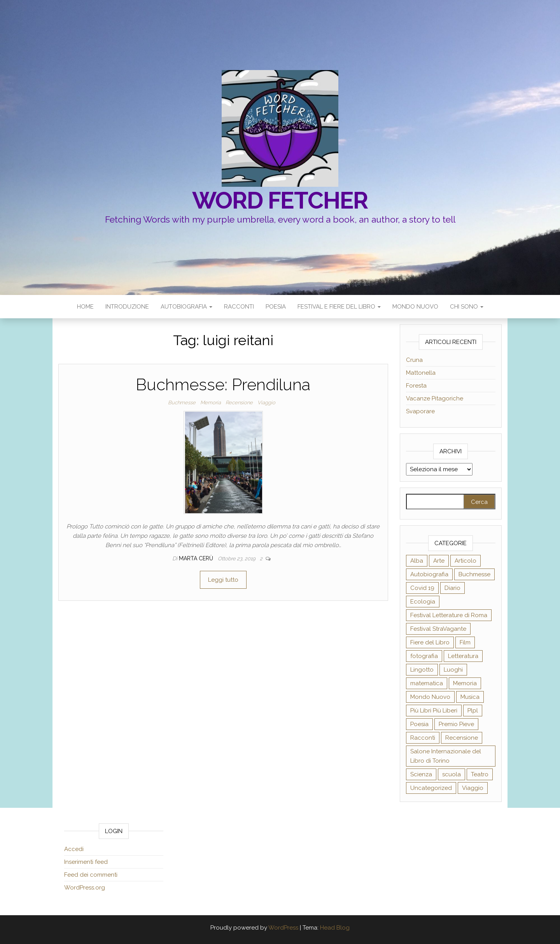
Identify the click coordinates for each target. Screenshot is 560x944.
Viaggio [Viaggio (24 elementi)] (473, 788)
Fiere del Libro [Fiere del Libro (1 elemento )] (430, 642)
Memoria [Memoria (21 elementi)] (465, 683)
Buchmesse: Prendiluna (223, 385)
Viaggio (266, 403)
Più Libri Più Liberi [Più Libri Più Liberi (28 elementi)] (434, 711)
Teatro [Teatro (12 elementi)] (480, 774)
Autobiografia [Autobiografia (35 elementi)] (429, 574)
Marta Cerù (197, 558)
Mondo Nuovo (415, 307)
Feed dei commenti (91, 875)
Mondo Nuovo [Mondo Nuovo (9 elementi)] (430, 697)
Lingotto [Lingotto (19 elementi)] (422, 670)
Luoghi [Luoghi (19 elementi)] (453, 670)
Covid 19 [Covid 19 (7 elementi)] (422, 588)
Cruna (414, 360)
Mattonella (421, 373)
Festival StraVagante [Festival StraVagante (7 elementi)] (438, 629)
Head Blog (335, 928)
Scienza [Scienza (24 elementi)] (421, 774)
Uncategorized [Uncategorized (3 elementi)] (431, 788)
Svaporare (420, 411)
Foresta (416, 386)
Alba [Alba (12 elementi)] (417, 561)
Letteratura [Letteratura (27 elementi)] (463, 656)
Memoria (211, 403)
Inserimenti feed (86, 862)
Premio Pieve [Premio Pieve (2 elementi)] (456, 724)
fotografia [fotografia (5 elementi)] (424, 656)
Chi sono (467, 307)
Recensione (239, 403)
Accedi (74, 849)
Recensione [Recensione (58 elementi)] (462, 738)
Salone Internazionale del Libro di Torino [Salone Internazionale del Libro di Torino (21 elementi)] (446, 756)
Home (85, 307)
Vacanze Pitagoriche (435, 398)
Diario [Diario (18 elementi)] (452, 588)
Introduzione (127, 307)
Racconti (239, 307)
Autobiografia (186, 307)
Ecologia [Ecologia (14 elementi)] (423, 602)
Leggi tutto (223, 580)
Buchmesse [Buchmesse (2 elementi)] (474, 574)
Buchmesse (182, 403)
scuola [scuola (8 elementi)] (451, 774)
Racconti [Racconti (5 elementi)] (423, 738)
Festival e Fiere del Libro (339, 307)
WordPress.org (85, 888)
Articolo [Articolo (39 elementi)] (465, 561)
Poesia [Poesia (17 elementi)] (419, 724)
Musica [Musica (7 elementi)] (470, 697)
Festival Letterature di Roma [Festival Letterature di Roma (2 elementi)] (449, 615)
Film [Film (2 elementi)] (465, 642)
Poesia (276, 307)
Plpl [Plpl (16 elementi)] (473, 711)
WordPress (283, 928)
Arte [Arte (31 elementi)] (439, 561)
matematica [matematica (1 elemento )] (427, 683)
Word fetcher (280, 200)
